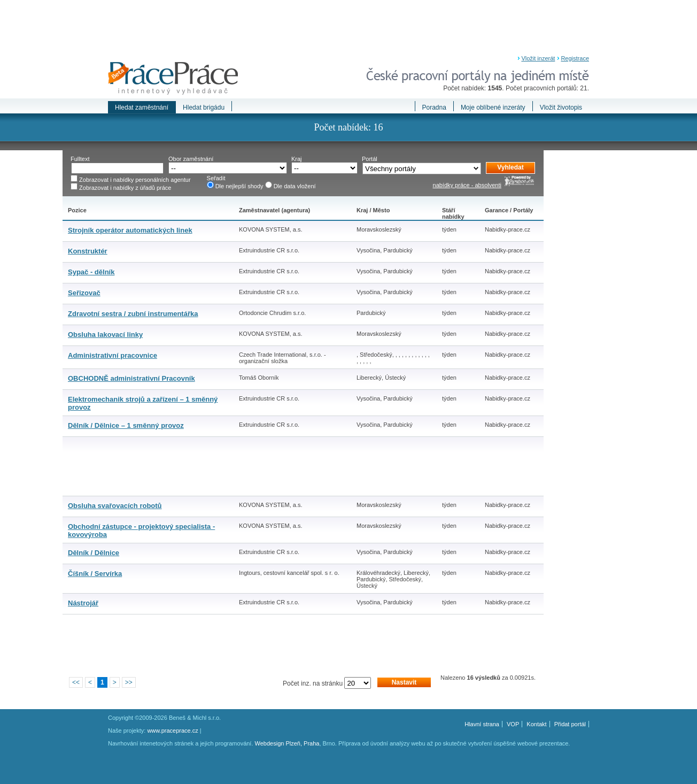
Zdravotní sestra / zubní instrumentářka (133, 314)
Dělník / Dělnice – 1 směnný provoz (126, 425)
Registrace (575, 58)
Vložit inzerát (538, 58)
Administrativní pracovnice (113, 355)
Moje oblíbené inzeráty (493, 107)
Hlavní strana (482, 724)
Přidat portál (570, 724)
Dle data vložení (295, 186)
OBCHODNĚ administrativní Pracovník (131, 378)
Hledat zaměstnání (142, 107)
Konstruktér (88, 251)
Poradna (434, 107)
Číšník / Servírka (95, 574)
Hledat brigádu (204, 107)
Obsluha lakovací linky (105, 335)
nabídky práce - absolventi (467, 185)
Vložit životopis (561, 107)
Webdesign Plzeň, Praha (287, 743)
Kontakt (536, 724)
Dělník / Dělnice (94, 553)
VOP (513, 724)
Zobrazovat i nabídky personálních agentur (135, 180)
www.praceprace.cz (172, 731)
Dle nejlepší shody (239, 186)
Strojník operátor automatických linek (130, 230)
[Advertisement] (348, 29)
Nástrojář (83, 603)
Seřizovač (84, 293)
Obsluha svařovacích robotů (115, 506)
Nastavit (404, 682)
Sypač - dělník (91, 272)
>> (129, 682)
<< (76, 682)
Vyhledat (510, 167)
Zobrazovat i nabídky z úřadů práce (125, 188)
